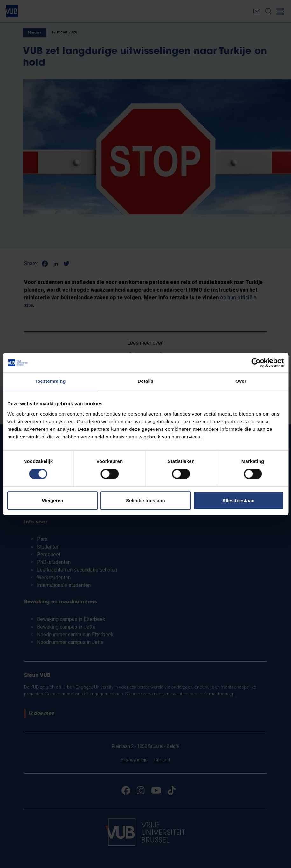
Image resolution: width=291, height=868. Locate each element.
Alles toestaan (239, 500)
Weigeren (53, 500)
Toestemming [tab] (50, 381)
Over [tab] (241, 381)
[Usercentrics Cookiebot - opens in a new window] (256, 363)
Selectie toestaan (145, 500)
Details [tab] (146, 381)
